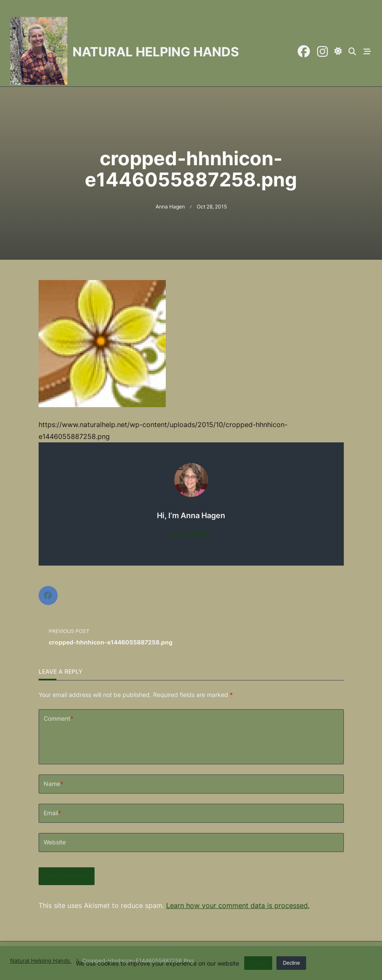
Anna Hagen (170, 207)
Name (53, 798)
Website (55, 856)
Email (52, 827)
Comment (59, 719)
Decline (291, 965)
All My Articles (191, 533)
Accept (258, 965)
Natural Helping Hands (156, 52)
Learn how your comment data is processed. (238, 919)
